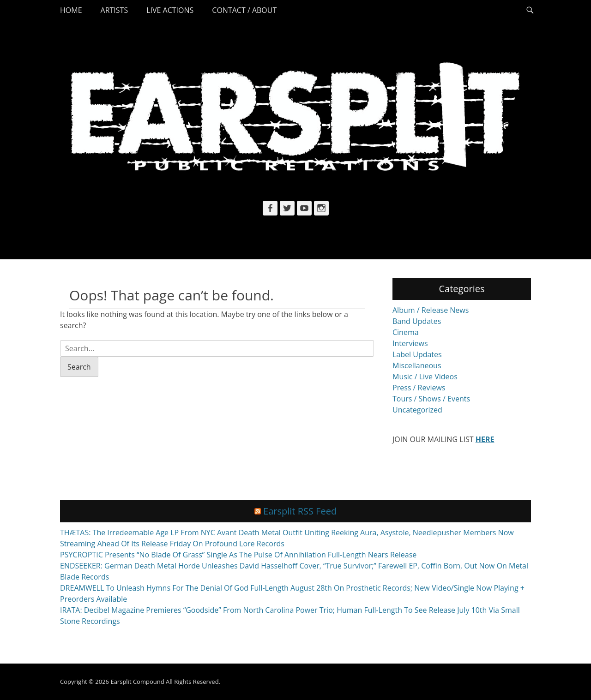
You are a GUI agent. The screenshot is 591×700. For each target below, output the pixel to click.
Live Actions (170, 10)
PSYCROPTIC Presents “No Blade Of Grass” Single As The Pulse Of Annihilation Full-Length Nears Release (238, 555)
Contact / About (244, 10)
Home (71, 10)
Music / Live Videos (425, 377)
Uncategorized (417, 410)
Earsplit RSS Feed (300, 511)
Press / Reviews (419, 388)
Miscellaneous (417, 365)
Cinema (406, 332)
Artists (115, 10)
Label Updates (417, 354)
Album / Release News (431, 310)
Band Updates (417, 321)
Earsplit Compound (137, 682)
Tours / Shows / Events (431, 399)
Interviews (410, 343)
